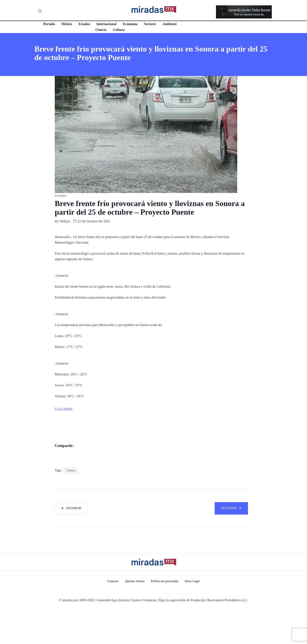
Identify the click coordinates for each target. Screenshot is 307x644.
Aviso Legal (193, 617)
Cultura (118, 30)
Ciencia (100, 30)
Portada (49, 24)
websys (65, 221)
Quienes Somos (134, 617)
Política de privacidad (165, 617)
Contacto (112, 617)
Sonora (71, 506)
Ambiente (169, 24)
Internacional (106, 24)
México (66, 24)
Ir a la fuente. (64, 409)
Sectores (150, 24)
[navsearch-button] (40, 12)
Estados (84, 24)
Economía (129, 24)
